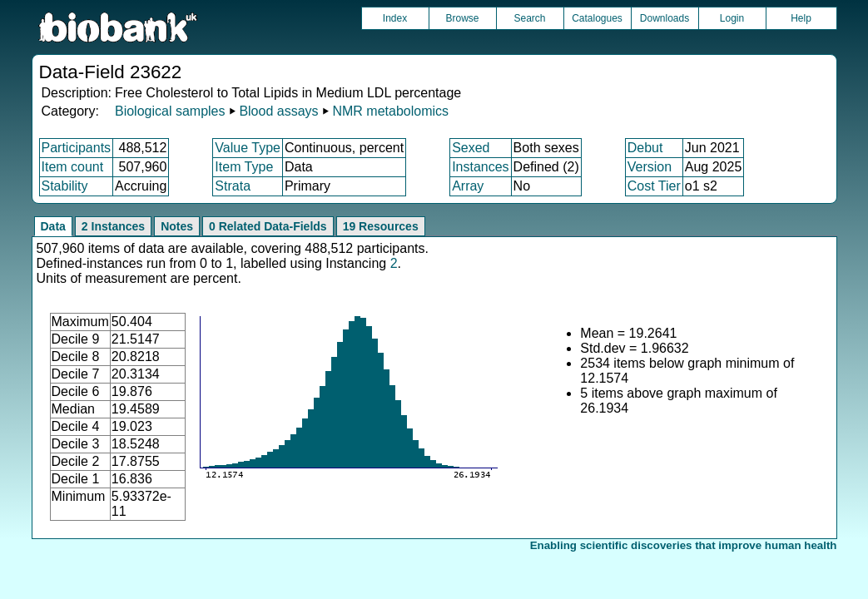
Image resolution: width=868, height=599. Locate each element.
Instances (480, 167)
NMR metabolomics (390, 111)
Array (468, 186)
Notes (177, 226)
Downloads (665, 18)
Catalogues (597, 18)
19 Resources (381, 226)
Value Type (248, 148)
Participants (77, 148)
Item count (73, 167)
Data (53, 226)
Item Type (244, 167)
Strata (233, 186)
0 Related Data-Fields (268, 226)
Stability (65, 186)
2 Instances (113, 226)
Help (801, 18)
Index (395, 18)
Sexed (471, 148)
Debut (645, 148)
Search (529, 18)
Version (650, 167)
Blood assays (278, 111)
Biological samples (170, 111)
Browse (462, 18)
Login (732, 18)
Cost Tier (654, 186)
